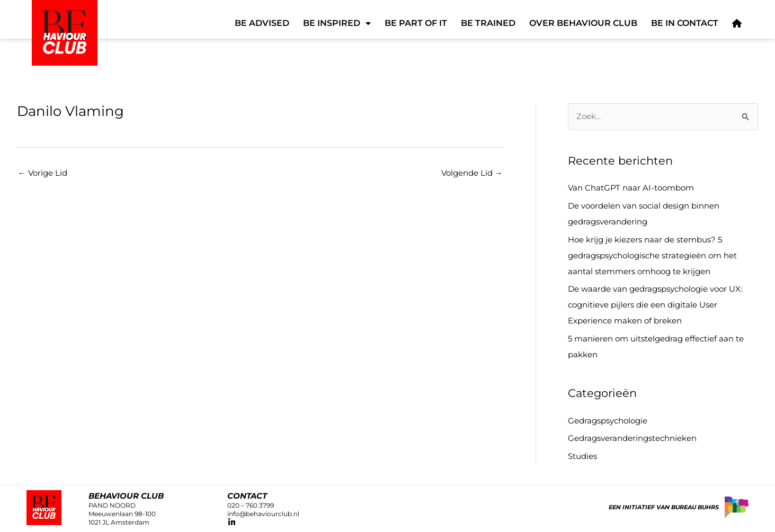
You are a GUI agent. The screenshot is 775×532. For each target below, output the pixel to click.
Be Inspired (337, 23)
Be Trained (488, 23)
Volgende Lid (472, 173)
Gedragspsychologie (608, 421)
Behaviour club (126, 496)
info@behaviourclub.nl (263, 514)
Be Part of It (416, 23)
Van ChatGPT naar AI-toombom (631, 188)
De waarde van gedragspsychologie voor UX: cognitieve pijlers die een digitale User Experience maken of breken (655, 305)
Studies (582, 456)
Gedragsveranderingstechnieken (632, 438)
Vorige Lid (43, 173)
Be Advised (262, 23)
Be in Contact (685, 23)
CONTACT (247, 496)
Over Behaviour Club (583, 23)
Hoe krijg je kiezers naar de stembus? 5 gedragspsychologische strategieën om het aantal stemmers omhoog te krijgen (652, 255)
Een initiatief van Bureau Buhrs (664, 507)
